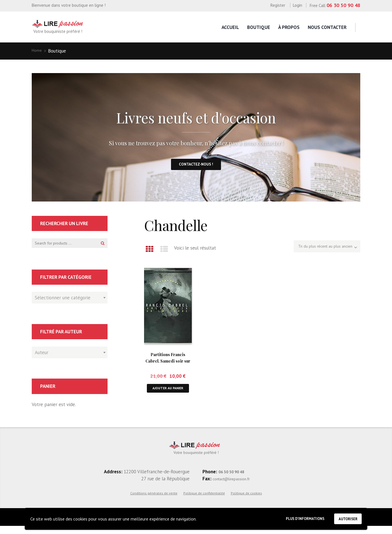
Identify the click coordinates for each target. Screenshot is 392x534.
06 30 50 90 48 (343, 5)
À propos (289, 27)
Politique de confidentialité (204, 501)
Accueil (230, 27)
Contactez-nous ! (196, 168)
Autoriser (345, 517)
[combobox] (70, 304)
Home (38, 51)
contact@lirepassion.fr (236, 487)
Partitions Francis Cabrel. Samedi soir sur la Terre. (168, 365)
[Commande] (319, 252)
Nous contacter (327, 27)
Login (298, 5)
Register (278, 5)
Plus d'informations (294, 518)
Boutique (259, 27)
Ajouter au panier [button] (168, 396)
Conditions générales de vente (154, 501)
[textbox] (68, 304)
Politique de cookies (246, 501)
